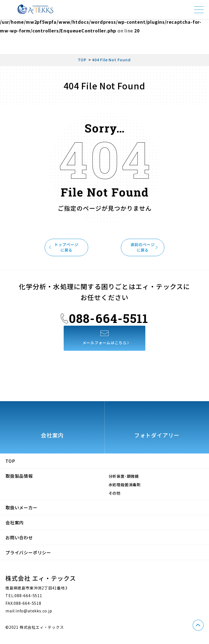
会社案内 (15, 522)
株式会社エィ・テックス (35, 9)
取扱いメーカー (21, 507)
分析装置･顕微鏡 (124, 476)
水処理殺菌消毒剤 (125, 485)
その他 (115, 493)
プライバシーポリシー (28, 552)
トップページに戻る (65, 247)
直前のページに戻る (144, 247)
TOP (10, 461)
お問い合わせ (19, 537)
